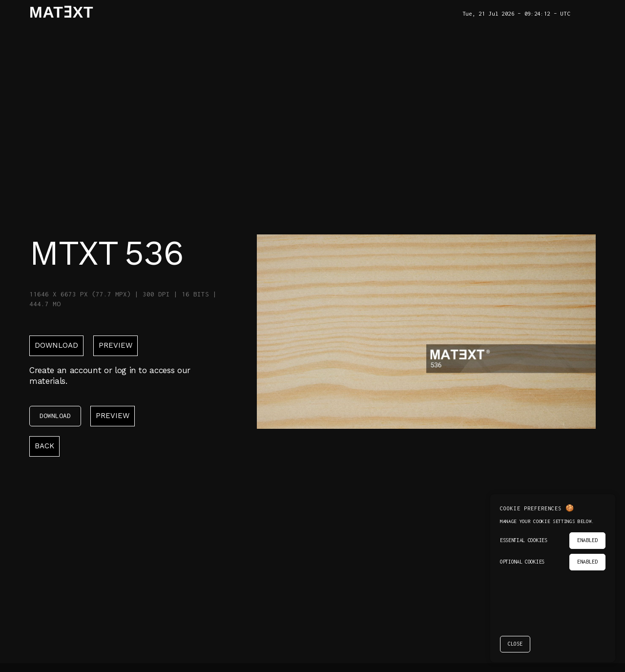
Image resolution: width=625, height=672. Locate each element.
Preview (115, 345)
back (44, 446)
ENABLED (587, 540)
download (56, 345)
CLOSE (515, 644)
